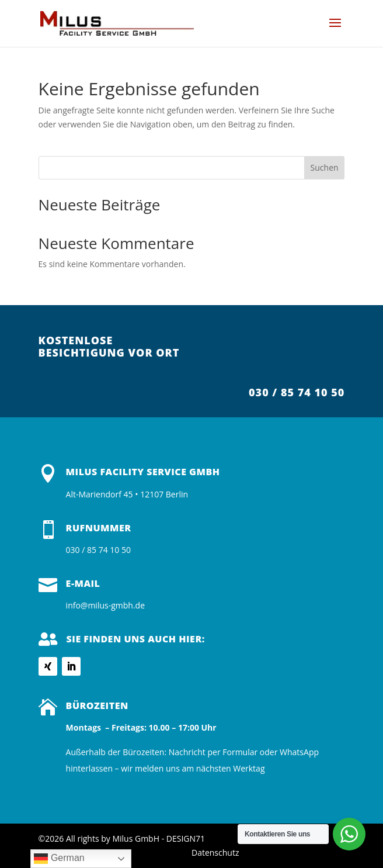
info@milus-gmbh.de (105, 605)
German (59, 859)
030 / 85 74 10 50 (297, 392)
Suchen (325, 167)
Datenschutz (215, 853)
